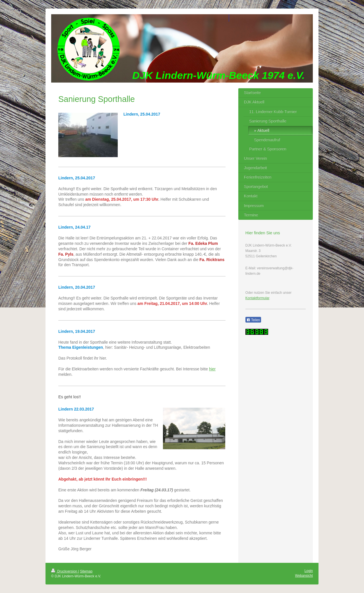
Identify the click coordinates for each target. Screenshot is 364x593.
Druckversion (65, 571)
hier (212, 369)
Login (309, 571)
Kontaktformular (257, 298)
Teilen (253, 320)
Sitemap (86, 571)
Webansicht (304, 576)
